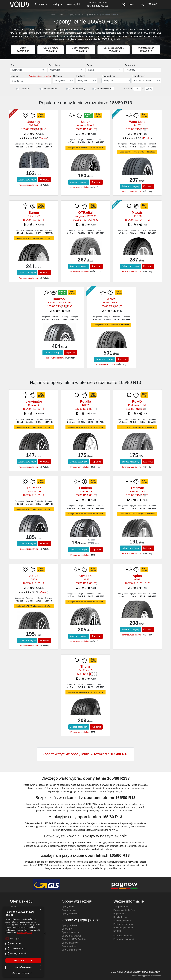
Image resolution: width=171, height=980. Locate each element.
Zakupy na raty (121, 907)
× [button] (41, 910)
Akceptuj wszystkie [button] (23, 960)
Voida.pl (54, 14)
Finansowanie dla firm (28, 185)
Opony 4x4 (67, 929)
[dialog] (23, 942)
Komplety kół (74, 4)
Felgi (57, 4)
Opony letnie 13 (89, 14)
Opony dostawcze (70, 932)
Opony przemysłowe (72, 950)
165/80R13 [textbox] (30, 81)
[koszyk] (154, 4)
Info (132, 4)
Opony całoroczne (70, 914)
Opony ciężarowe (70, 943)
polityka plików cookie (153, 976)
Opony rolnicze (69, 946)
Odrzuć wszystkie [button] (23, 967)
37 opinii (43, 592)
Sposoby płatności (122, 921)
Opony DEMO (104, 89)
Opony (41, 4)
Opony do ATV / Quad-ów (74, 939)
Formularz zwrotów (123, 936)
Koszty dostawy (121, 917)
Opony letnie (74, 14)
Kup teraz (45, 180)
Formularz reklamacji (123, 939)
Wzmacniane (51, 89)
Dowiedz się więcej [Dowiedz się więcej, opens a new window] (25, 933)
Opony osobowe (70, 925)
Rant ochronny (78, 89)
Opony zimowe (69, 910)
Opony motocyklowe (71, 936)
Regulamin (119, 914)
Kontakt (117, 931)
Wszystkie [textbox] (28, 70)
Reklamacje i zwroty (123, 928)
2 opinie (43, 138)
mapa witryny (137, 976)
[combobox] (28, 70)
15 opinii (147, 138)
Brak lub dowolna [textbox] (146, 81)
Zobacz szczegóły (27, 180)
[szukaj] (142, 4)
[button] (23, 973)
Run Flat (25, 89)
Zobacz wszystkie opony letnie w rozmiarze (85, 754)
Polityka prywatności (123, 924)
